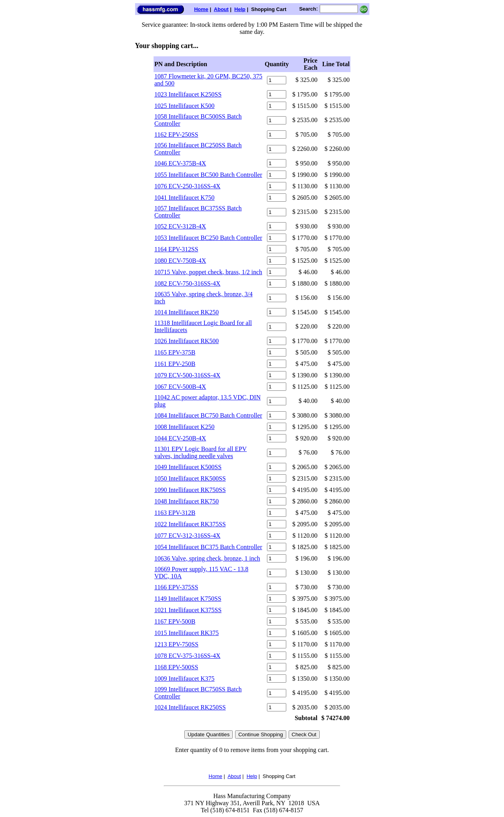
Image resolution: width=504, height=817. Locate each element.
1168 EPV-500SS (176, 667)
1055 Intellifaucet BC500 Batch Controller (208, 175)
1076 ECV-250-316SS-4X (187, 186)
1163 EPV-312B (175, 513)
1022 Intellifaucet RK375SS (190, 524)
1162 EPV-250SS (176, 135)
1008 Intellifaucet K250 (184, 427)
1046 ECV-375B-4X (180, 163)
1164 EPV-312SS (176, 249)
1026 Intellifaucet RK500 (187, 341)
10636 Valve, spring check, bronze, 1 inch (207, 558)
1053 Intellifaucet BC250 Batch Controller (208, 238)
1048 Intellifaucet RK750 (187, 501)
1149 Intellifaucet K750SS (188, 599)
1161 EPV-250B (175, 364)
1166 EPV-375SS (176, 587)
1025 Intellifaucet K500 (184, 106)
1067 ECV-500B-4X (180, 387)
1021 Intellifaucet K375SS (188, 610)
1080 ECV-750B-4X (180, 261)
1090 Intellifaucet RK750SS (190, 490)
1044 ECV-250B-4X (180, 438)
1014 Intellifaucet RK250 (187, 312)
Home (201, 9)
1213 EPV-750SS (176, 644)
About (221, 9)
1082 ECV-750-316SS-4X (187, 283)
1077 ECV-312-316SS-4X (187, 536)
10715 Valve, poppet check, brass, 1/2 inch (208, 272)
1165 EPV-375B (175, 352)
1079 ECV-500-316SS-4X (187, 375)
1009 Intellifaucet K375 (184, 679)
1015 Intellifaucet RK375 (187, 633)
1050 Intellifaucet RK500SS (190, 478)
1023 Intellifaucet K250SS (188, 94)
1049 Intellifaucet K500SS (188, 467)
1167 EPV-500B (175, 621)
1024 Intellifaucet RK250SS (190, 707)
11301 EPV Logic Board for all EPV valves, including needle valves (201, 452)
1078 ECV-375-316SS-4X (187, 656)
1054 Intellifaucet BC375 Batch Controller (208, 547)
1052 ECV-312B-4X (180, 226)
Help (240, 9)
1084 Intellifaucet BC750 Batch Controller (208, 415)
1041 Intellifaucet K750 (184, 198)
